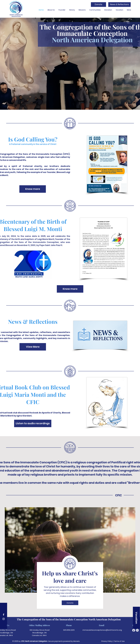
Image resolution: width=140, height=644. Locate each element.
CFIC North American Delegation (34, 641)
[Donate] (98, 5)
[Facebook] (4, 615)
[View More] (33, 347)
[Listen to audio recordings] (33, 423)
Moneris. (77, 641)
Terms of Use (119, 641)
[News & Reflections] (119, 5)
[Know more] (33, 189)
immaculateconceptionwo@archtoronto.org (102, 630)
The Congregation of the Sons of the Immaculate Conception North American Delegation (69, 619)
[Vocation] (136, 618)
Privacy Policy (107, 641)
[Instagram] (4, 619)
